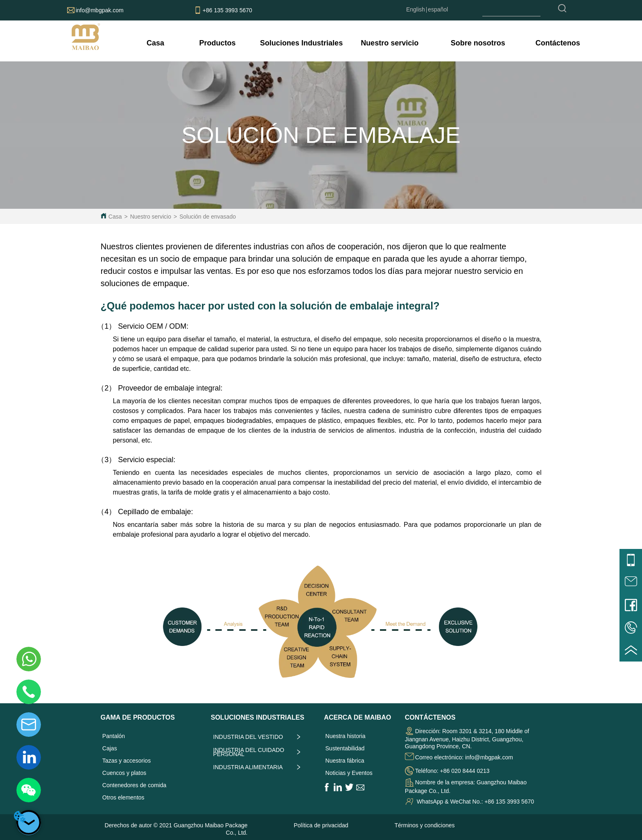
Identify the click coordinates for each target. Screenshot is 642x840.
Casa (115, 217)
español (438, 9)
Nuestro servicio (151, 217)
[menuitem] (218, 43)
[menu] (363, 43)
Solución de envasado (208, 217)
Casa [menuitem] (155, 43)
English (416, 9)
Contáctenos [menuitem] (558, 43)
